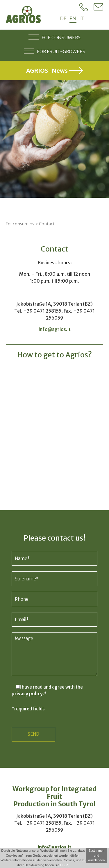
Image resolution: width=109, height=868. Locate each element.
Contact (47, 224)
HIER (64, 865)
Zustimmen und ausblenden (96, 855)
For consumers (54, 37)
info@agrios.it (55, 329)
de (63, 18)
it (82, 18)
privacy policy (27, 694)
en (73, 18)
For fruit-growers (54, 51)
